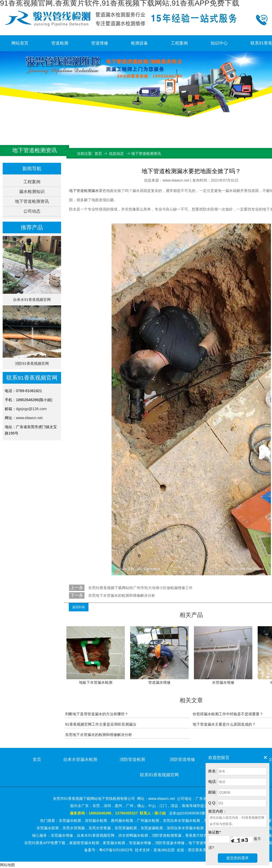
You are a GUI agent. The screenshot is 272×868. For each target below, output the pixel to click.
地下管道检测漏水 (84, 191)
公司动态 (32, 211)
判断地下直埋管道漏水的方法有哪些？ (97, 714)
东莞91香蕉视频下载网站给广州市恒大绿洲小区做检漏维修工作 (140, 588)
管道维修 (100, 43)
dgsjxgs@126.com (31, 409)
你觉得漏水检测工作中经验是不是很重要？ (228, 714)
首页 (98, 154)
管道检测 (60, 43)
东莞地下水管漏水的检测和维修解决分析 (121, 595)
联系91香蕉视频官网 (159, 775)
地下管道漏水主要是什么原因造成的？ (224, 724)
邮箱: (212, 792)
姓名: (212, 771)
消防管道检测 (132, 759)
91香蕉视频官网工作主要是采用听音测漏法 (101, 724)
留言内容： (218, 811)
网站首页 (20, 43)
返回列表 (79, 607)
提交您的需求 (237, 858)
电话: (212, 782)
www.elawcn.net (29, 418)
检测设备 (139, 43)
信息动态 (116, 154)
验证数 (214, 832)
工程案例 (179, 43)
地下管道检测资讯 (32, 201)
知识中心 (219, 43)
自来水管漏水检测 (80, 759)
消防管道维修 (182, 759)
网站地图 (7, 865)
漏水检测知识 (32, 192)
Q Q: (212, 803)
